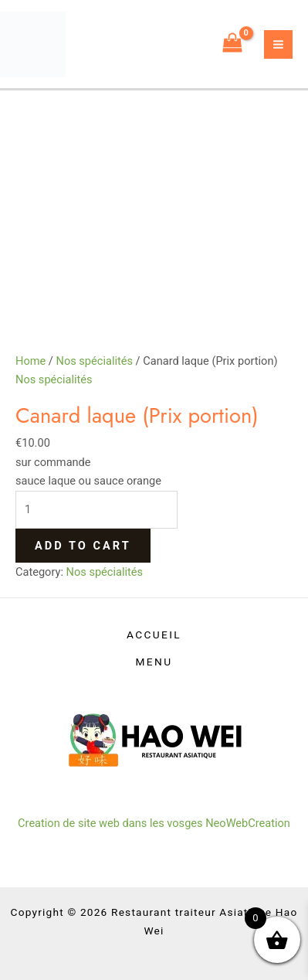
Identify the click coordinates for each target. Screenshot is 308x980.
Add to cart (83, 546)
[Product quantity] (96, 510)
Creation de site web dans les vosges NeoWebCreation (154, 823)
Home (30, 361)
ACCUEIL (154, 635)
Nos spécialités (94, 361)
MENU (154, 662)
